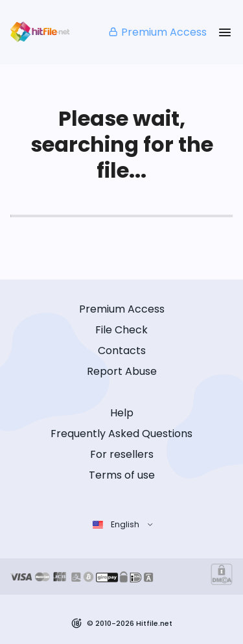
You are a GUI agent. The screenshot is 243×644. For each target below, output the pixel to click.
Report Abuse (122, 371)
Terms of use (122, 475)
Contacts (122, 351)
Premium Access (157, 32)
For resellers (122, 454)
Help (122, 413)
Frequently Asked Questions (121, 434)
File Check (121, 330)
